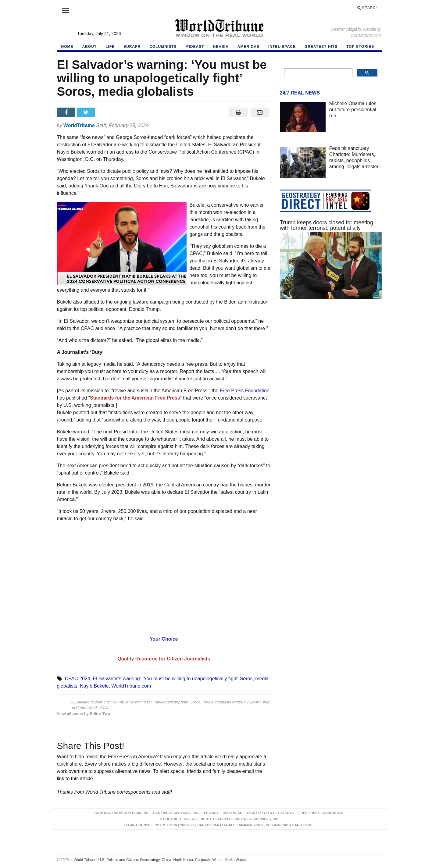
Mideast (195, 47)
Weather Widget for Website (353, 29)
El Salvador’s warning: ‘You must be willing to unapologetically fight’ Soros (173, 679)
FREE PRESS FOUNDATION (321, 813)
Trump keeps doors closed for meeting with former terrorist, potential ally (327, 225)
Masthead (233, 813)
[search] (318, 73)
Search (368, 8)
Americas (248, 47)
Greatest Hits (321, 47)
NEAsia (221, 47)
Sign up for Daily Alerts (271, 813)
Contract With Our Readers (121, 813)
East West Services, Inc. (176, 813)
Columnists (163, 47)
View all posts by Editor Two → (86, 714)
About (90, 47)
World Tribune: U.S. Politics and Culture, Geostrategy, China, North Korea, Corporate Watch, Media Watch (158, 860)
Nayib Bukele (94, 686)
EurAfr (132, 47)
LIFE (110, 47)
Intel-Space (282, 47)
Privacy (211, 813)
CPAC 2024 (77, 679)
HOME (67, 47)
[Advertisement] (331, 361)
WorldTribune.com (131, 686)
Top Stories (360, 47)
